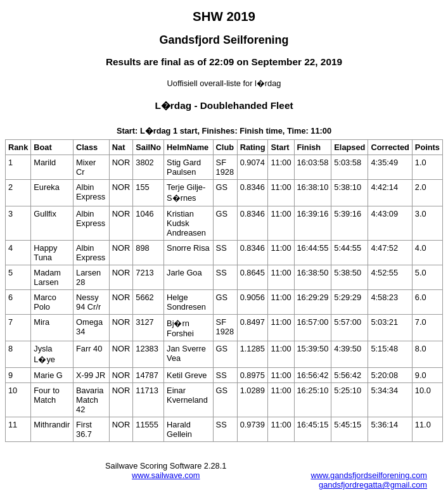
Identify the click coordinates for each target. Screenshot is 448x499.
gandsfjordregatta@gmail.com (373, 485)
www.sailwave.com (166, 475)
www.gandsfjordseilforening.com (369, 475)
